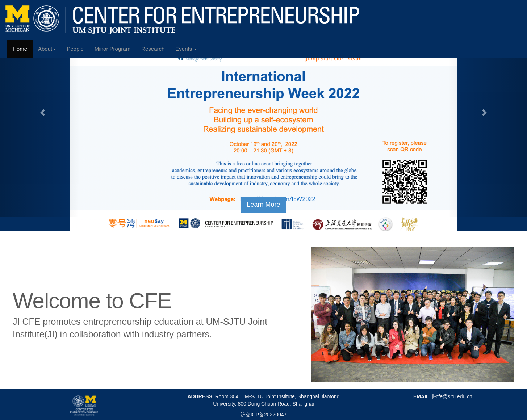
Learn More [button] (263, 205)
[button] (39, 109)
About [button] (47, 49)
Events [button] (186, 49)
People (75, 49)
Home (20, 49)
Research (153, 49)
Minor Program (112, 49)
